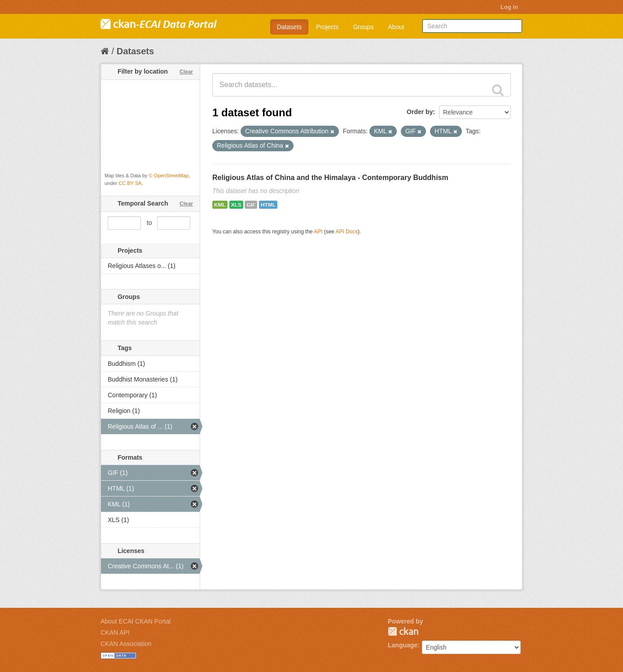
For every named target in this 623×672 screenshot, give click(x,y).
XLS (236, 205)
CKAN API (115, 632)
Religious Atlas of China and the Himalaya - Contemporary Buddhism (330, 178)
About (396, 27)
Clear (186, 72)
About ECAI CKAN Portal (136, 621)
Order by (420, 112)
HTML (268, 205)
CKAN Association (126, 644)
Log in (509, 7)
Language (403, 645)
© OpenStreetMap (169, 176)
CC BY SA (130, 183)
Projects (327, 27)
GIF (251, 205)
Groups (363, 27)
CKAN (403, 631)
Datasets (289, 27)
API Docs (347, 232)
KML (220, 205)
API (318, 232)
